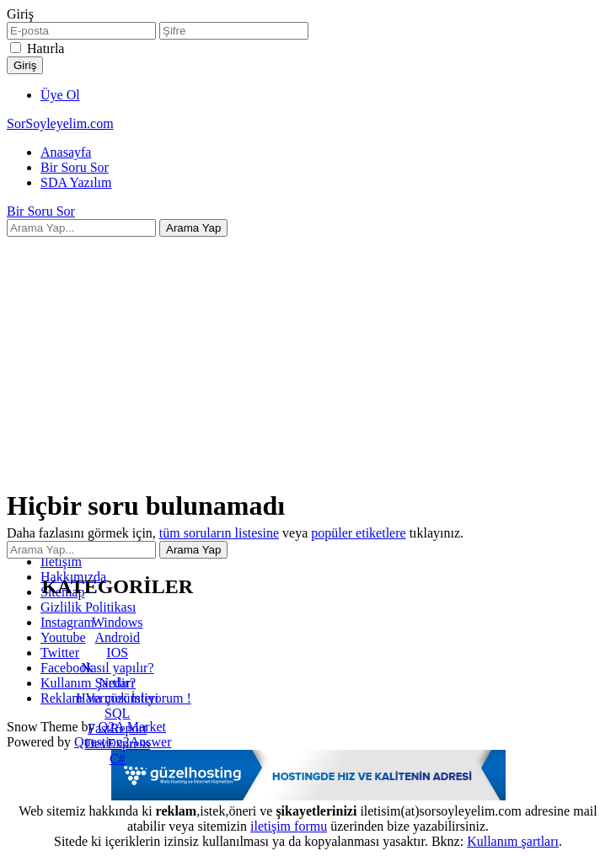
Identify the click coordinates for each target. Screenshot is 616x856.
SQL (117, 713)
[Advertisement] (308, 355)
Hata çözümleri (117, 698)
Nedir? (117, 683)
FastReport (117, 728)
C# (118, 759)
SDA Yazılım (76, 182)
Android (118, 637)
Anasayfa (66, 152)
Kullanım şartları (513, 841)
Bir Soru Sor (75, 167)
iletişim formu (289, 826)
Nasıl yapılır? (118, 668)
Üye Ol (60, 95)
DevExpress (118, 744)
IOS (117, 653)
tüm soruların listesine (219, 533)
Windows (118, 622)
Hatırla (46, 48)
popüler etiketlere (358, 533)
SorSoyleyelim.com (60, 123)
